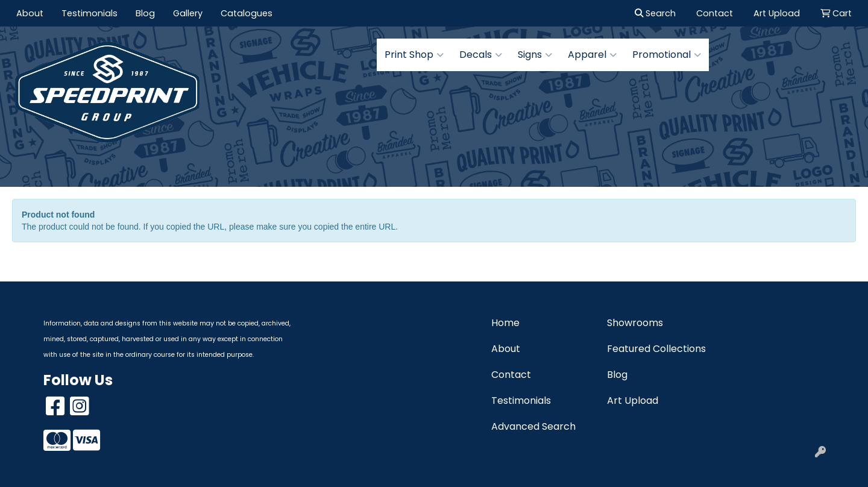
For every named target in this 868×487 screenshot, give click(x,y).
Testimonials (90, 13)
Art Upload (633, 401)
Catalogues (247, 13)
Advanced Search (533, 426)
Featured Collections (656, 349)
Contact (511, 375)
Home (505, 323)
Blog (145, 13)
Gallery (188, 13)
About (30, 13)
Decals (481, 55)
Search (655, 13)
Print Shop (414, 55)
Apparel (592, 55)
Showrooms (635, 323)
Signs (535, 55)
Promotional (667, 55)
